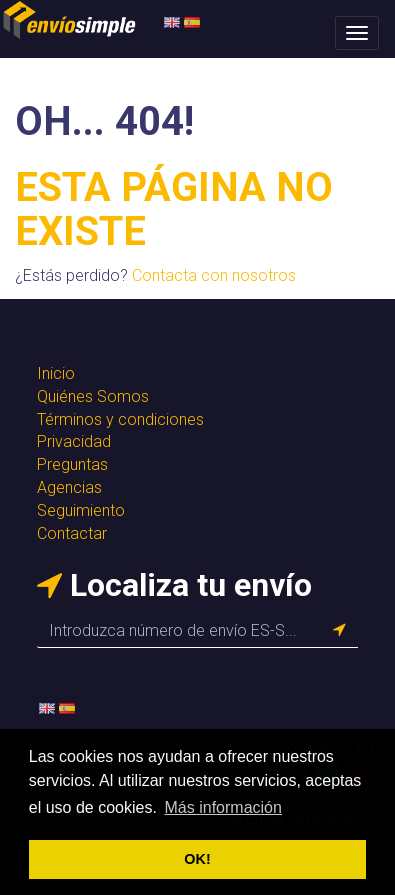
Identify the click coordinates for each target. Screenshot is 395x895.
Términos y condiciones (120, 419)
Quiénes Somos (93, 396)
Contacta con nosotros (214, 275)
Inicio (56, 373)
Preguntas (72, 464)
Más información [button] (223, 807)
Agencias (69, 487)
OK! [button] (197, 859)
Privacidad (74, 441)
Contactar (72, 533)
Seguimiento (81, 510)
